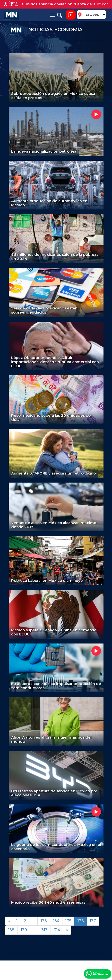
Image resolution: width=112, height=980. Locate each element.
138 (11, 930)
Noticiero (71, 15)
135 (68, 921)
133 (44, 921)
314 (57, 930)
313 (44, 930)
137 (93, 921)
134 (56, 921)
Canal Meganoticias (97, 974)
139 (24, 930)
